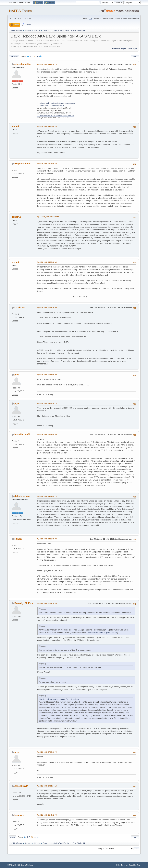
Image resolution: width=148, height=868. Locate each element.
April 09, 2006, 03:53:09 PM (47, 375)
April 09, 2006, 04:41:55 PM (47, 435)
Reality (18, 539)
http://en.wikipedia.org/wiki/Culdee (102, 633)
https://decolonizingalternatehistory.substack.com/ (56, 103)
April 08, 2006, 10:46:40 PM (47, 126)
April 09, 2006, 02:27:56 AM (47, 164)
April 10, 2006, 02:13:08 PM (47, 539)
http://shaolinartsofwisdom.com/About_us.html (59, 699)
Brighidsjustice (23, 164)
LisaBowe (20, 307)
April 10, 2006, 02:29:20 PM (47, 603)
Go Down (14, 56)
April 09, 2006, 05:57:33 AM (47, 262)
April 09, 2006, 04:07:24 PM (47, 403)
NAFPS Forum (20, 11)
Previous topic (119, 49)
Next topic (132, 49)
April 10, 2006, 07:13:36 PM (47, 752)
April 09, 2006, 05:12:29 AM (49, 217)
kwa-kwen (20, 815)
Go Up (13, 837)
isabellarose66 (22, 434)
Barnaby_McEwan (24, 603)
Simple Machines (27, 865)
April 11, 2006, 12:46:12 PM (47, 815)
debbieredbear (22, 496)
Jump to (101, 848)
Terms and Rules (127, 865)
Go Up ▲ (137, 865)
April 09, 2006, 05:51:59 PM (47, 496)
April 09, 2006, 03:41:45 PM (47, 308)
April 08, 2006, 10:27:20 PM (47, 64)
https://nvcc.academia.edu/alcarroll (50, 106)
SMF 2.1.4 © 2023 (14, 865)
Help (118, 865)
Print (135, 56)
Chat (91, 18)
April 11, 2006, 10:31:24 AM (47, 786)
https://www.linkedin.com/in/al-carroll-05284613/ (55, 115)
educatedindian (23, 64)
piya (17, 375)
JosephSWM (21, 786)
